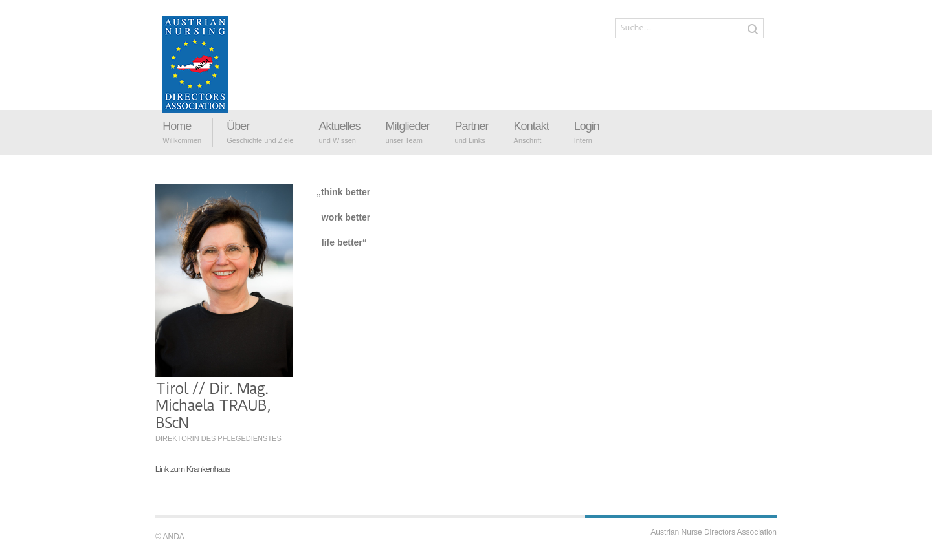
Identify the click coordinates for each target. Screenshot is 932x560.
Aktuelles (340, 126)
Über (238, 126)
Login (587, 126)
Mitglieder (408, 126)
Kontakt (531, 126)
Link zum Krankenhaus (193, 469)
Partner (472, 126)
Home (177, 126)
